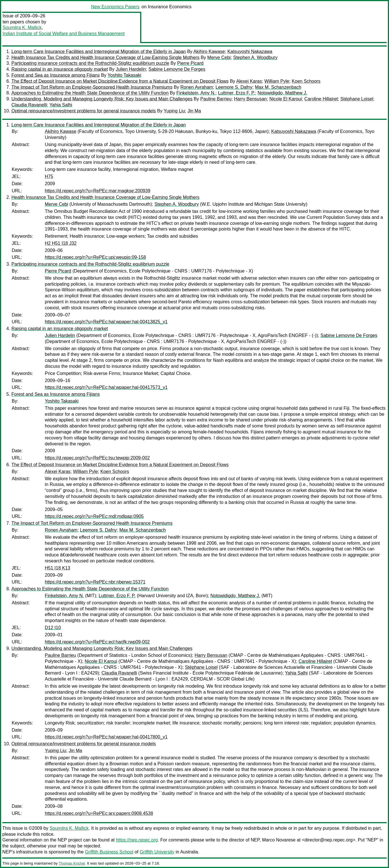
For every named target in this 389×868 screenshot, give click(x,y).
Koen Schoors (306, 81)
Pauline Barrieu (216, 99)
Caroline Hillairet (321, 99)
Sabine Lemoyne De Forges (177, 69)
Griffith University (157, 852)
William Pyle (277, 81)
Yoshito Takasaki (124, 75)
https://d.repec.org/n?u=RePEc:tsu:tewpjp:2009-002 (97, 458)
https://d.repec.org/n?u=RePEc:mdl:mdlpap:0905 (94, 516)
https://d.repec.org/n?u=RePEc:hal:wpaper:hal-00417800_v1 (106, 737)
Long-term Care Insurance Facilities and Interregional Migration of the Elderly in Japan (99, 52)
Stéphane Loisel (357, 99)
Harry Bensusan (250, 99)
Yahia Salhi (61, 105)
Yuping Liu (174, 111)
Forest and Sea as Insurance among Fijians (56, 75)
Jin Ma (194, 111)
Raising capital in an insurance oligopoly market (60, 69)
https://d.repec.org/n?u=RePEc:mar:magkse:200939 (98, 191)
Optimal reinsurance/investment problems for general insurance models (84, 111)
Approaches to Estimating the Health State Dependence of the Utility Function (90, 93)
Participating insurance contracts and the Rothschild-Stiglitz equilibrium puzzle (90, 63)
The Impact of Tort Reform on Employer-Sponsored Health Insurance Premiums (92, 87)
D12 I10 (53, 628)
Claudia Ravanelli (29, 105)
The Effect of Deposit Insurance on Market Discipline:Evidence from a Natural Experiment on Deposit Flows (120, 81)
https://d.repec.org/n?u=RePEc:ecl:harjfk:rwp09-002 (97, 642)
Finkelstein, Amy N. (196, 93)
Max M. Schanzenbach (278, 87)
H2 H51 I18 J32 (61, 243)
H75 (49, 176)
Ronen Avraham (197, 87)
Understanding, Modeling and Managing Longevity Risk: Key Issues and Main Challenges (102, 99)
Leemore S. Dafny (234, 87)
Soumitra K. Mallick (22, 28)
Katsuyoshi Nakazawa (250, 52)
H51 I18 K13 (58, 568)
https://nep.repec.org (137, 840)
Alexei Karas (249, 81)
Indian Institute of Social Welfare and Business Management (64, 34)
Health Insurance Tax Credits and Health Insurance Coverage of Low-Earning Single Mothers (105, 57)
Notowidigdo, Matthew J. (282, 93)
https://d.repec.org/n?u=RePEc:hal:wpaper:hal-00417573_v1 (106, 387)
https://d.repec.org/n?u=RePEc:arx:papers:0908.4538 (99, 813)
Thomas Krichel (72, 863)
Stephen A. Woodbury (255, 57)
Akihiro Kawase (209, 52)
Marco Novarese (279, 840)
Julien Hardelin (131, 69)
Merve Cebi (219, 57)
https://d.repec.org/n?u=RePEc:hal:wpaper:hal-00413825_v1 (106, 322)
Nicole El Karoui (286, 99)
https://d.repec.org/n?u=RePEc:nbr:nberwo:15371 (95, 582)
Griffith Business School (109, 852)
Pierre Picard (190, 63)
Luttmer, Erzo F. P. (237, 93)
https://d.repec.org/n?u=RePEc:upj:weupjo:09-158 (95, 257)
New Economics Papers (115, 7)
